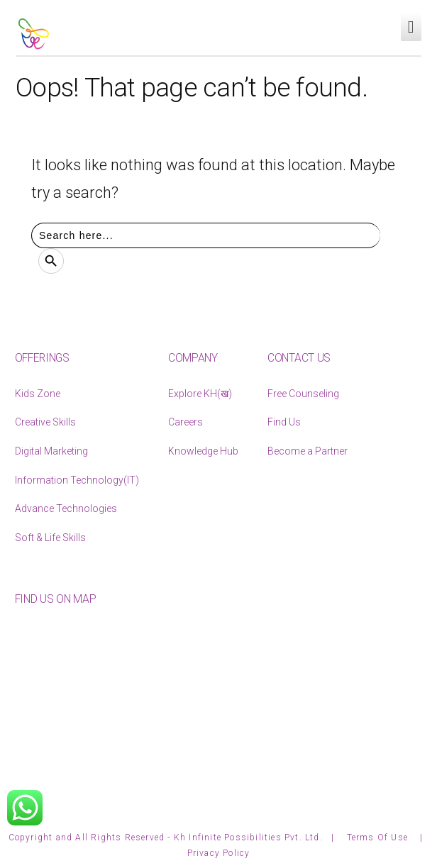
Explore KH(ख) (200, 394)
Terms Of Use (379, 838)
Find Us (284, 422)
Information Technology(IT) (77, 480)
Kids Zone (38, 394)
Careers (186, 422)
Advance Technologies (66, 508)
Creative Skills (45, 422)
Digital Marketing (51, 451)
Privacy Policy (219, 853)
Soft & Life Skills (50, 538)
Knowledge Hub (203, 451)
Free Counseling (303, 394)
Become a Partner (308, 451)
